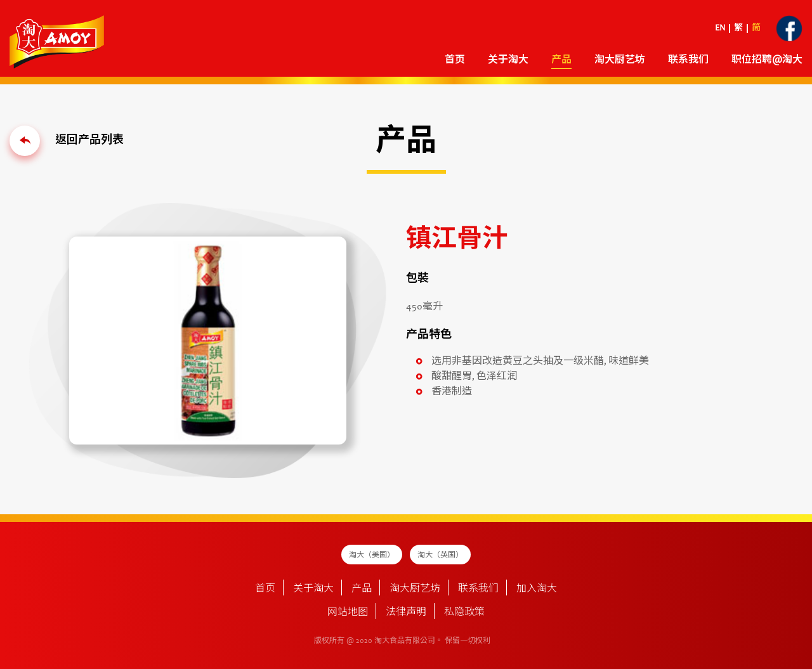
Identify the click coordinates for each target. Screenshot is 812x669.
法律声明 (406, 613)
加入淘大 (537, 589)
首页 (455, 60)
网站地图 (348, 613)
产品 (561, 60)
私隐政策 (464, 613)
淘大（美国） (372, 555)
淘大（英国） (440, 555)
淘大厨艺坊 (620, 60)
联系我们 (688, 60)
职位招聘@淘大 (767, 60)
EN (720, 29)
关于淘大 (508, 60)
